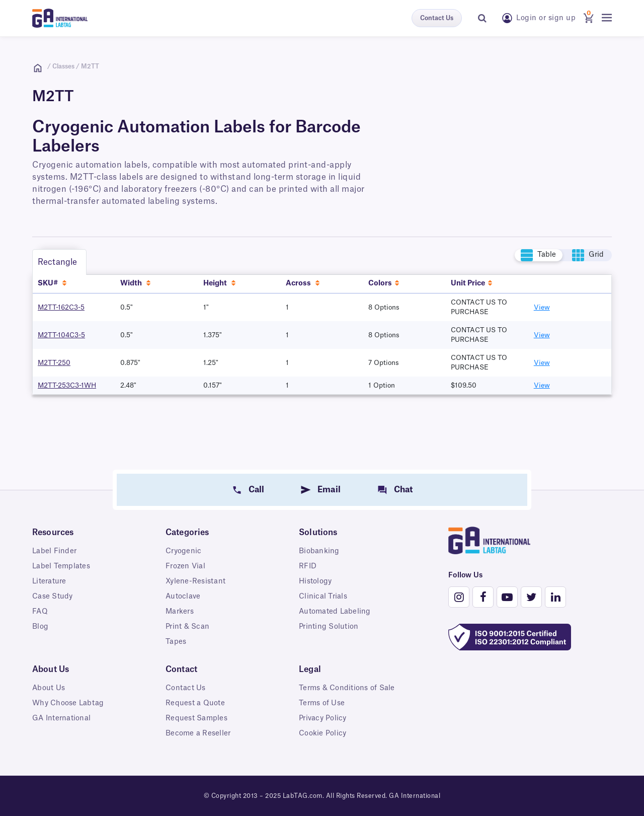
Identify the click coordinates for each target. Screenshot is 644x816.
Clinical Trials (323, 597)
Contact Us (437, 18)
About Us (49, 688)
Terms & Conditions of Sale (347, 688)
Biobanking (319, 551)
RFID (308, 566)
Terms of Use (322, 703)
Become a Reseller (198, 733)
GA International (61, 718)
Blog (40, 627)
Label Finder (54, 551)
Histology (315, 581)
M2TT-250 (54, 363)
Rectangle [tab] (57, 262)
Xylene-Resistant (195, 581)
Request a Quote (195, 703)
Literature (49, 581)
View (542, 307)
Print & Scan (187, 627)
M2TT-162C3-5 (61, 307)
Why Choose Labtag (68, 703)
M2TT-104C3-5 (61, 335)
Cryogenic (183, 551)
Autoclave (183, 597)
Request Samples (196, 718)
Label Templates (61, 566)
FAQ (40, 612)
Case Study (53, 597)
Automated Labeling (335, 612)
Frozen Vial (185, 566)
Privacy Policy (323, 718)
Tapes (176, 642)
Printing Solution (329, 627)
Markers (180, 612)
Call (257, 490)
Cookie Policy (323, 733)
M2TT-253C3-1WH (67, 385)
